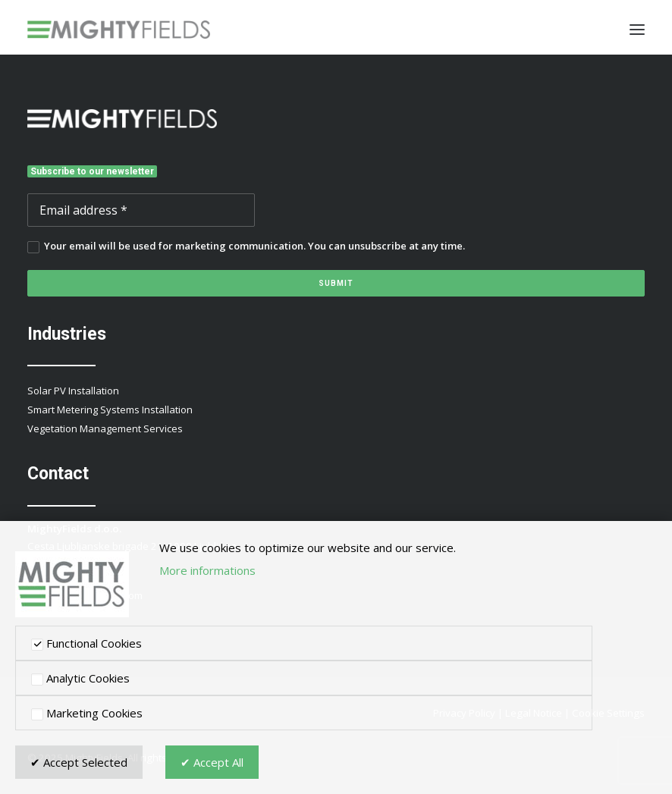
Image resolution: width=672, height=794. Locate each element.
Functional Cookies (86, 643)
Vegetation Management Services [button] (105, 428)
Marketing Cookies (87, 713)
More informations (207, 570)
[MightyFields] (119, 30)
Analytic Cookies (80, 678)
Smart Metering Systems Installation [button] (110, 410)
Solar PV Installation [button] (73, 391)
